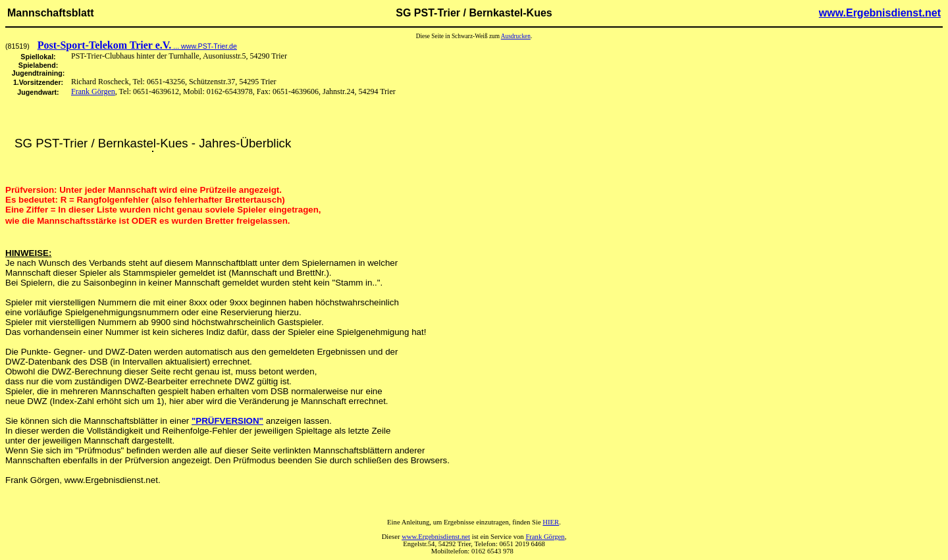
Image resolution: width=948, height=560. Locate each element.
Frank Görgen (93, 91)
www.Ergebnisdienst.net (880, 13)
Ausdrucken (516, 36)
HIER (551, 522)
